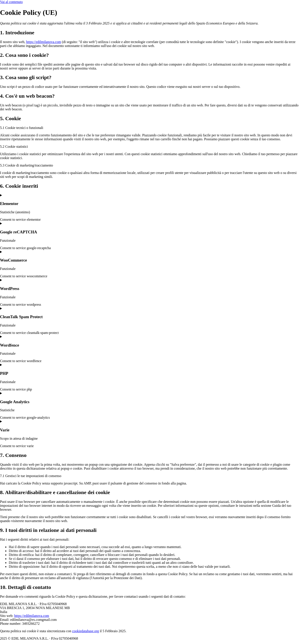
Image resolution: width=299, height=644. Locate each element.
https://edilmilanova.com (44, 42)
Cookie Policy (91, 638)
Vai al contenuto (11, 2)
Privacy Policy (115, 638)
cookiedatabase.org (86, 631)
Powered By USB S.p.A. (146, 638)
